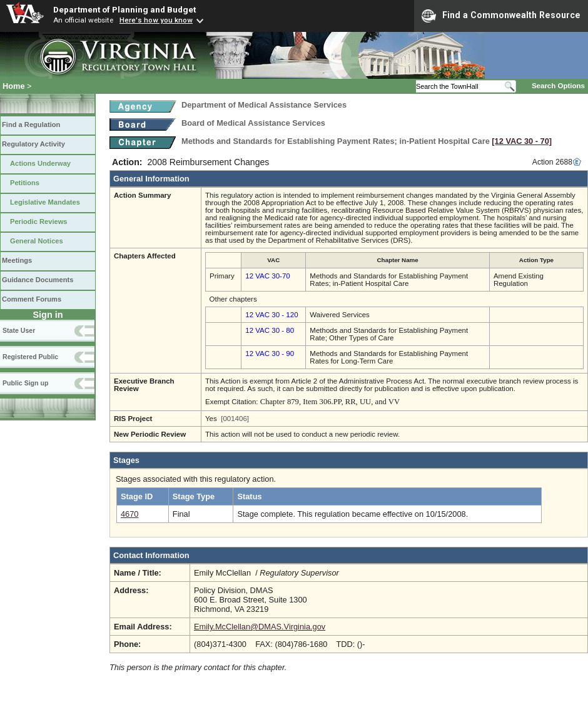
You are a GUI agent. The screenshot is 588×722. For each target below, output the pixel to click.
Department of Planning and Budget (124, 9)
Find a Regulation (31, 125)
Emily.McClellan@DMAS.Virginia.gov (260, 627)
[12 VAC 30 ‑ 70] (522, 141)
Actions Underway (40, 163)
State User (19, 330)
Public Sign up (25, 383)
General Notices (37, 241)
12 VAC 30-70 (267, 276)
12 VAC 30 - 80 (270, 330)
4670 (129, 514)
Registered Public (30, 357)
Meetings (17, 260)
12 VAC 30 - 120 (271, 315)
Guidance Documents (38, 280)
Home (14, 86)
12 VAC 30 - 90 (270, 353)
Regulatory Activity (33, 144)
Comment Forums (32, 299)
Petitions (25, 183)
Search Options (558, 86)
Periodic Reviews (39, 221)
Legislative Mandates (45, 202)
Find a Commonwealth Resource (501, 16)
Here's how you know (156, 20)
